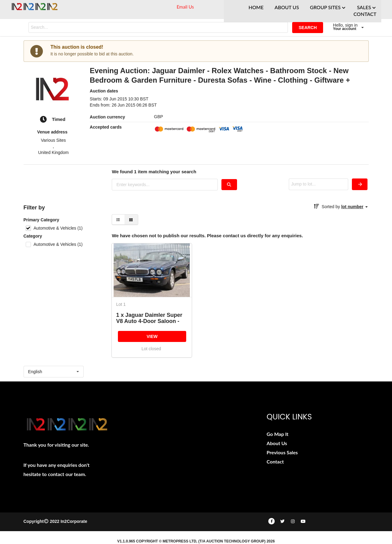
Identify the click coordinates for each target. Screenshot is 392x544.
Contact (275, 461)
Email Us (185, 7)
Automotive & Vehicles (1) (58, 228)
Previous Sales (282, 452)
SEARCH (308, 28)
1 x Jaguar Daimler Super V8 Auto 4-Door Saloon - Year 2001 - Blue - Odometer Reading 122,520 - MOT (151, 318)
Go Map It (278, 434)
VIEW (152, 336)
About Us (277, 443)
